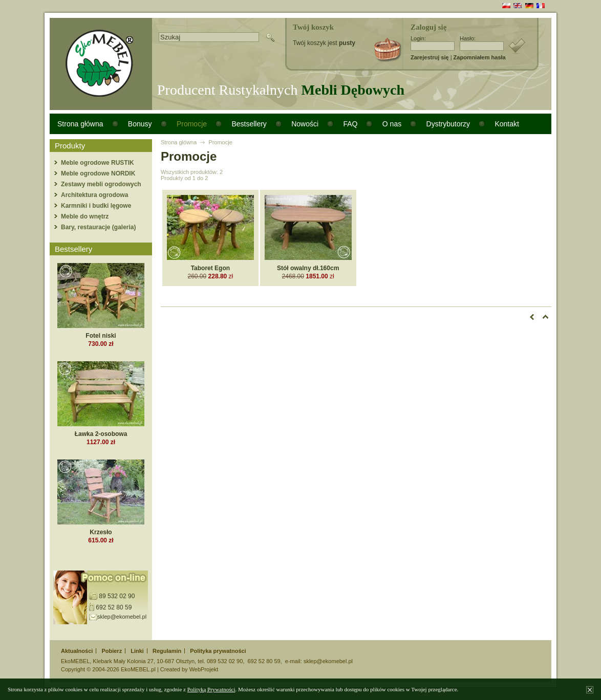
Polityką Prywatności (211, 689)
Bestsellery (249, 124)
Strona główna (80, 124)
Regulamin (167, 651)
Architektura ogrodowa (94, 195)
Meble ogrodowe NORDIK (98, 173)
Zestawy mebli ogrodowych (101, 184)
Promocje (192, 124)
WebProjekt (204, 669)
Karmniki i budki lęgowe (96, 206)
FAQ (350, 124)
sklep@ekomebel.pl (122, 617)
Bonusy (140, 124)
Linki (137, 651)
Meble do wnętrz (85, 216)
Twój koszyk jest (324, 43)
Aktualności (77, 651)
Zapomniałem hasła (480, 57)
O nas (392, 124)
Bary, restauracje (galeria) (99, 227)
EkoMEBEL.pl (138, 669)
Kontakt (507, 124)
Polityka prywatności (218, 651)
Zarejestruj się (430, 57)
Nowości (305, 124)
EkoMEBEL (75, 661)
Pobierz (112, 651)
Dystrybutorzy (448, 124)
